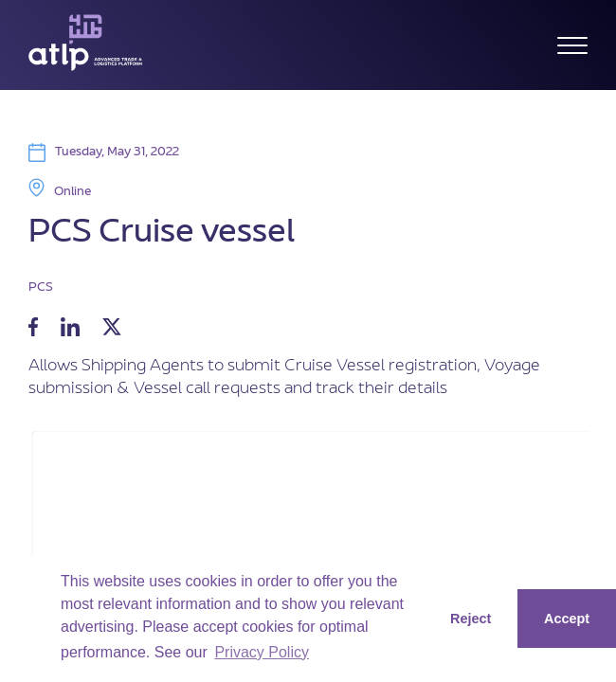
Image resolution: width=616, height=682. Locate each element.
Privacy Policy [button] (262, 652)
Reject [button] (471, 619)
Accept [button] (567, 619)
